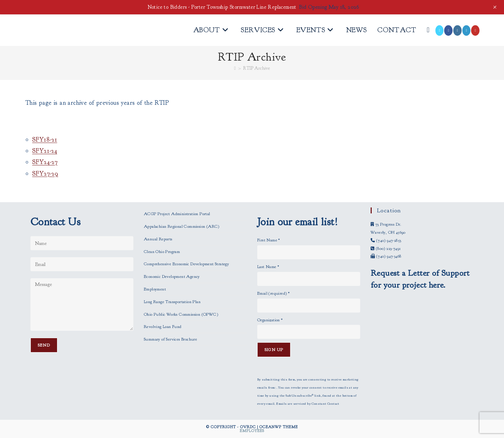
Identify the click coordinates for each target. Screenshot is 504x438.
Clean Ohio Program (162, 252)
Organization (270, 320)
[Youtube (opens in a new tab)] (475, 30)
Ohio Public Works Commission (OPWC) (181, 314)
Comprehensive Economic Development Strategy (186, 264)
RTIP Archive (257, 68)
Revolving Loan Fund (163, 327)
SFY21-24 (45, 151)
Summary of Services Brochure (170, 339)
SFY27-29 (45, 174)
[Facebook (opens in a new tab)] (448, 30)
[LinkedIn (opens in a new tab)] (467, 30)
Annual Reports (158, 239)
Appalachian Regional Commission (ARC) (182, 226)
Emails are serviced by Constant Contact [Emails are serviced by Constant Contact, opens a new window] (308, 404)
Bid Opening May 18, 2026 (329, 7)
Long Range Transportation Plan (172, 302)
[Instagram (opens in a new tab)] (457, 30)
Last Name (268, 267)
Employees (252, 431)
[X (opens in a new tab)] (440, 30)
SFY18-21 (45, 140)
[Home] (235, 68)
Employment (155, 289)
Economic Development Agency (172, 276)
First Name (269, 240)
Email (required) (273, 293)
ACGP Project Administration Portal (177, 214)
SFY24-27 (45, 162)
